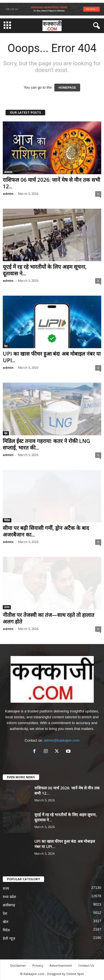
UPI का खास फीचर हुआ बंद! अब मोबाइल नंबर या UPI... (52, 357)
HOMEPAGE (67, 88)
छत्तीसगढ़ (9, 905)
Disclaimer (18, 965)
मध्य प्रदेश (9, 897)
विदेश (7, 520)
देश (6, 259)
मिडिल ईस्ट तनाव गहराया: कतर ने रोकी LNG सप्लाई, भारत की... (46, 444)
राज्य (7, 607)
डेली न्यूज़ (9, 938)
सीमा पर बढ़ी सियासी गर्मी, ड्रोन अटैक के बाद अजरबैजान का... (46, 531)
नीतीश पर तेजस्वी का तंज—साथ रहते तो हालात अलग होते (49, 618)
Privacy (38, 965)
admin (8, 194)
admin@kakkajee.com (62, 740)
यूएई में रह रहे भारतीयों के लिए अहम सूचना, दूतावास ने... (45, 270)
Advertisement (61, 965)
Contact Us (86, 965)
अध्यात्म (8, 172)
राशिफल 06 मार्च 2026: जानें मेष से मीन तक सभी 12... (51, 183)
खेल (6, 922)
